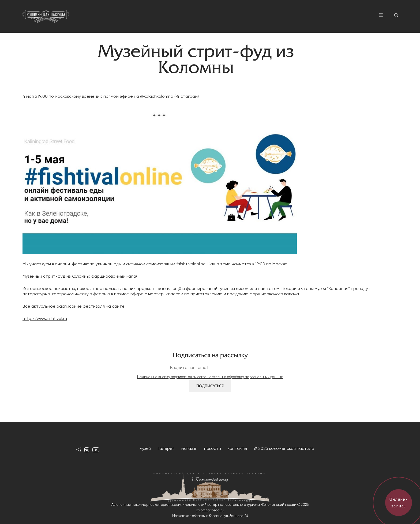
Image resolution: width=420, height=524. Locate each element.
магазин (189, 448)
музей (145, 448)
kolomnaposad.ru (210, 510)
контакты (237, 448)
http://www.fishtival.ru (45, 318)
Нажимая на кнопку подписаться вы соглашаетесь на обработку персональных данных (210, 377)
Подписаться (210, 386)
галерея (166, 448)
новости (213, 448)
